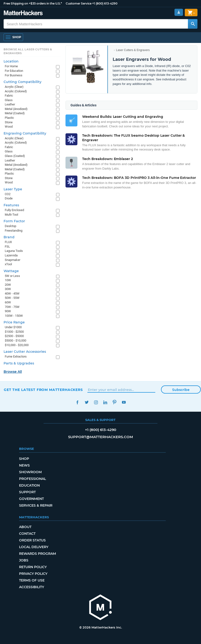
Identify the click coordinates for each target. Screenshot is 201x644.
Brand (9, 237)
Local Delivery (34, 547)
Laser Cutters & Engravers (133, 50)
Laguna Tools (14, 251)
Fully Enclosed (14, 210)
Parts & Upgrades (19, 363)
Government (31, 499)
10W (8, 280)
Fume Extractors (16, 356)
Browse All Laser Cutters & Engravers (28, 51)
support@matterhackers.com (100, 437)
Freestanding (14, 231)
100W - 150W (14, 316)
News (24, 465)
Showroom (30, 472)
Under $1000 (13, 327)
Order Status (32, 540)
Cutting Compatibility (23, 82)
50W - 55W (12, 298)
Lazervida (11, 255)
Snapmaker (13, 260)
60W (8, 302)
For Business (14, 75)
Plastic (9, 118)
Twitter (87, 402)
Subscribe (181, 390)
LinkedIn (105, 402)
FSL (7, 247)
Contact (27, 534)
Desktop (10, 226)
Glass (9, 100)
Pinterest (114, 402)
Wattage (11, 271)
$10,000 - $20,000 (17, 345)
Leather (10, 104)
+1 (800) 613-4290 (105, 3)
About (25, 527)
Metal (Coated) (15, 113)
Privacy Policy (33, 574)
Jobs (24, 560)
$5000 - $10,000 (15, 340)
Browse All (13, 372)
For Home (11, 66)
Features (11, 205)
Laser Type (13, 189)
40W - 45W (12, 293)
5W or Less (12, 276)
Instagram (96, 402)
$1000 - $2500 (14, 332)
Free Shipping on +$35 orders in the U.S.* (33, 3)
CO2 (8, 194)
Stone (9, 122)
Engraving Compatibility (25, 133)
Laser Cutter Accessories (25, 352)
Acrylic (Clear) (14, 87)
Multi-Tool (11, 215)
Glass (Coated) (15, 156)
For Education (14, 71)
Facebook (77, 402)
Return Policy (33, 567)
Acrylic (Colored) (16, 91)
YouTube (124, 402)
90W (8, 311)
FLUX (8, 242)
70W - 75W (12, 307)
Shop (24, 459)
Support (27, 492)
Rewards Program (38, 554)
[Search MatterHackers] (193, 24)
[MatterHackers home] (100, 608)
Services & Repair (36, 505)
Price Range (14, 322)
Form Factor (14, 221)
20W (8, 285)
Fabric (9, 96)
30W (8, 289)
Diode (9, 198)
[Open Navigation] (13, 37)
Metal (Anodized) (16, 109)
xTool (8, 264)
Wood (9, 127)
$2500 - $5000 (14, 336)
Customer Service (79, 3)
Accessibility (32, 587)
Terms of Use (32, 580)
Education (29, 485)
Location (11, 61)
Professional (33, 479)
